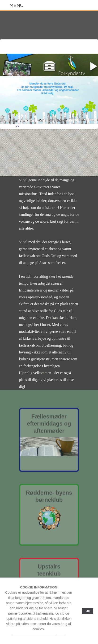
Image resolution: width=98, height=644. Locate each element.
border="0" (49, 91)
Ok (88, 611)
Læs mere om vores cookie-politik (38, 634)
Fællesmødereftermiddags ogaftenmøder (49, 425)
